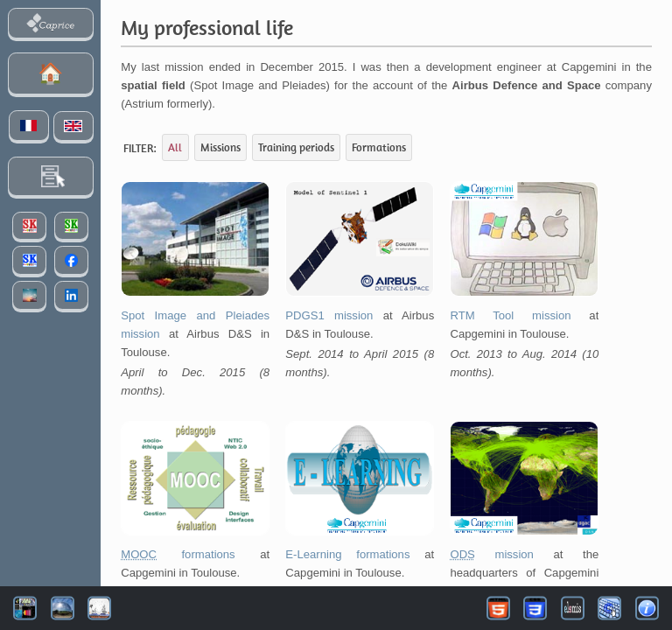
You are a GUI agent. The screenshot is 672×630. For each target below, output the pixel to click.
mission (491, 554)
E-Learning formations (347, 554)
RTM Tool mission (510, 315)
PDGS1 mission (329, 315)
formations (178, 554)
